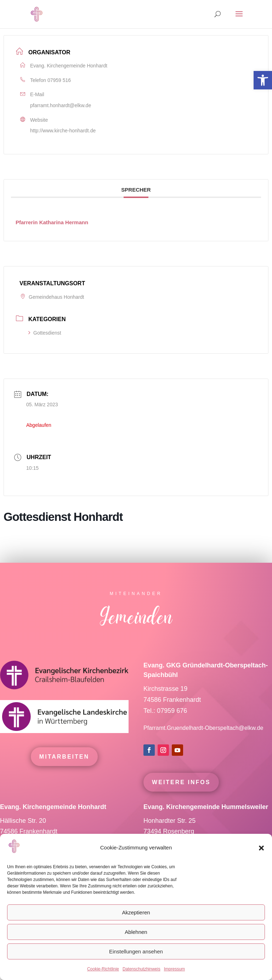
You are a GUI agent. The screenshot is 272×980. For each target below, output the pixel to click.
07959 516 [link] (59, 80)
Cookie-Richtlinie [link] (103, 969)
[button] (261, 848)
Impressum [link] (174, 969)
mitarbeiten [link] (64, 771)
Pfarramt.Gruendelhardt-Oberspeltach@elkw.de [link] (203, 742)
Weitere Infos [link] (181, 796)
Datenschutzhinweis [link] (141, 969)
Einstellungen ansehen (136, 951)
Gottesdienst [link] (45, 333)
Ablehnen (136, 932)
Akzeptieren (136, 912)
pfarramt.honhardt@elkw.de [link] (61, 105)
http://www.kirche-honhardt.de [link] (63, 131)
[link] (263, 80)
